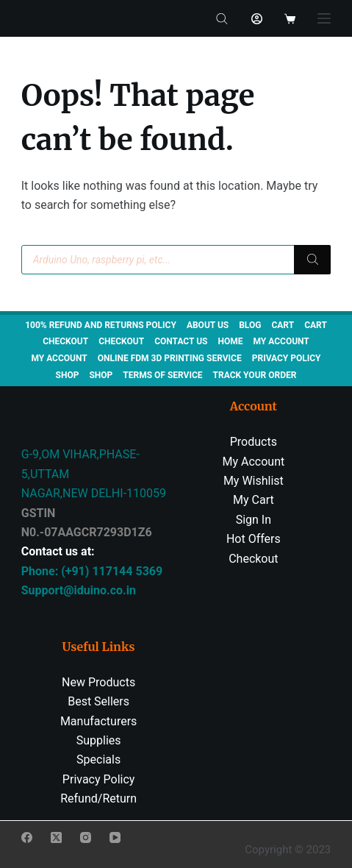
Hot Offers (254, 539)
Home (230, 341)
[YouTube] (115, 837)
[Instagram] (86, 837)
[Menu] (324, 18)
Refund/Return (98, 798)
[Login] (257, 19)
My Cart (254, 500)
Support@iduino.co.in (79, 590)
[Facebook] (27, 837)
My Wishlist (254, 481)
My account (281, 341)
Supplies (99, 740)
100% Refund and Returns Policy (101, 325)
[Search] (312, 260)
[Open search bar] (222, 18)
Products (254, 442)
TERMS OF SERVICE (162, 375)
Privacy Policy (287, 358)
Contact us (181, 341)
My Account (254, 462)
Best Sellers (98, 701)
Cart (283, 325)
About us (208, 325)
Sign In (254, 520)
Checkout (65, 341)
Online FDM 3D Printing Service (170, 358)
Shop (68, 375)
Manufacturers (98, 721)
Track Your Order (255, 375)
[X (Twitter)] (56, 837)
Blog (250, 325)
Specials (98, 759)
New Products (98, 682)
